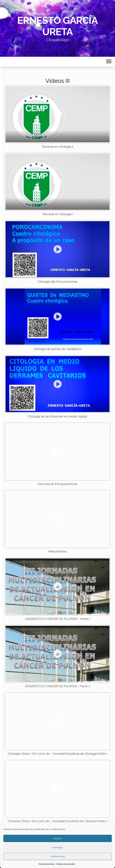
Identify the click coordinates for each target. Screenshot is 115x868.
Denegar (58, 847)
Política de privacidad (66, 864)
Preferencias (58, 856)
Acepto (58, 838)
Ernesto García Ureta (57, 26)
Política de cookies (47, 864)
